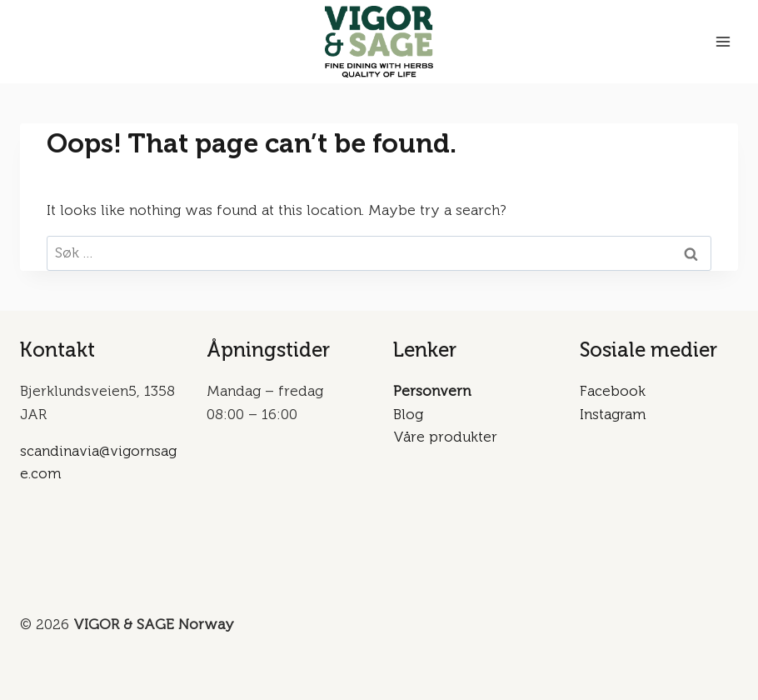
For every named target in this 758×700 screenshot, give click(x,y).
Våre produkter (445, 437)
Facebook (613, 391)
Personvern (432, 391)
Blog (408, 414)
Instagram (613, 414)
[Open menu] (723, 41)
